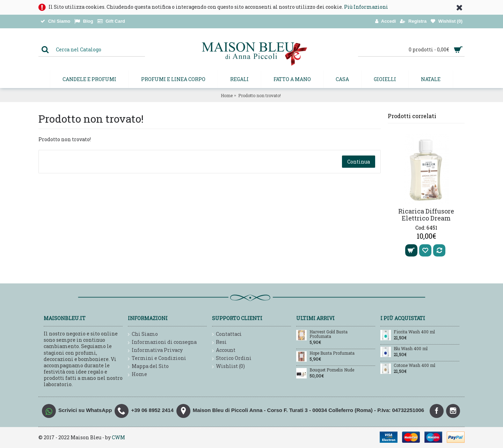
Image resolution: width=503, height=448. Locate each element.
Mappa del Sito (148, 366)
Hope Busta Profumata (332, 353)
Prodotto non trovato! (260, 95)
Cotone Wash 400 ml (414, 366)
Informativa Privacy (155, 350)
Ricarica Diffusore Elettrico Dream (426, 215)
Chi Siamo (143, 334)
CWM (118, 437)
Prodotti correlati (412, 116)
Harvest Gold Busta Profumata (329, 334)
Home (227, 95)
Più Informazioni (366, 7)
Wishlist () (228, 366)
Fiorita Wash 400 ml (414, 332)
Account (224, 350)
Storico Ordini (232, 358)
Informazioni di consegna (162, 342)
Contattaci (227, 334)
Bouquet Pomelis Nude (332, 370)
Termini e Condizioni (157, 358)
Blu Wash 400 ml (411, 349)
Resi (219, 342)
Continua (359, 162)
